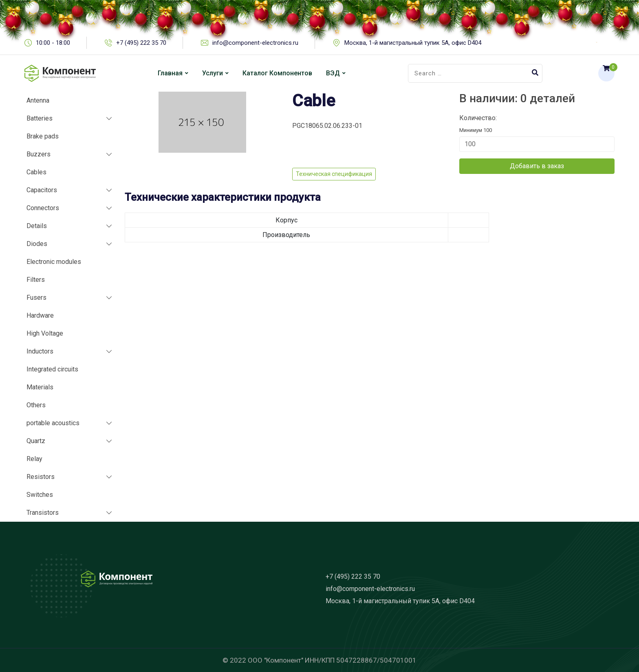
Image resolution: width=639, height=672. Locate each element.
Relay (34, 459)
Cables (36, 172)
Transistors (43, 513)
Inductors (40, 351)
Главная (170, 73)
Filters (36, 280)
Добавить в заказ (537, 166)
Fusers (36, 298)
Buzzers (39, 154)
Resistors (41, 477)
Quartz (36, 441)
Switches (40, 495)
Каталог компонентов (277, 73)
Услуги (213, 73)
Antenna (38, 100)
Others (36, 405)
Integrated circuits (52, 369)
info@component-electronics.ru (370, 589)
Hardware (40, 315)
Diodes (37, 244)
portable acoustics (53, 423)
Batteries (40, 118)
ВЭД (333, 73)
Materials (40, 387)
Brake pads (43, 136)
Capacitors (42, 190)
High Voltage (45, 333)
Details (37, 226)
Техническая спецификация (334, 174)
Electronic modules (54, 262)
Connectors (43, 208)
